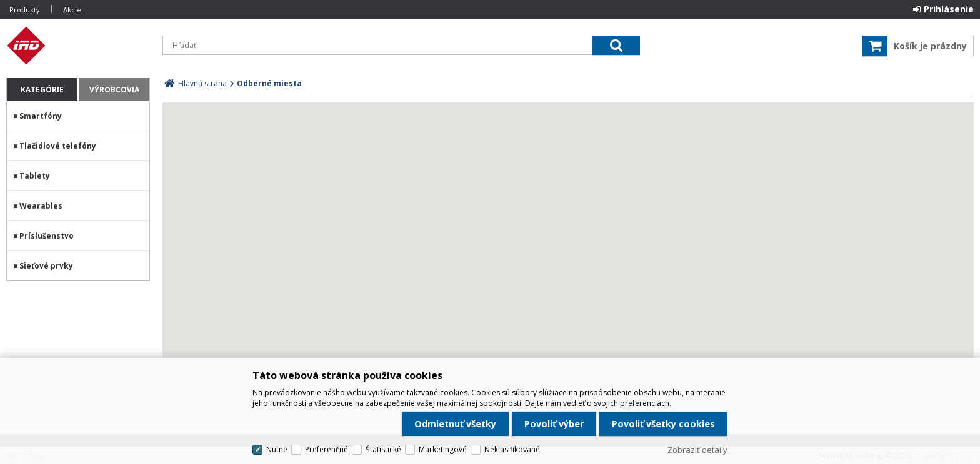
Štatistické (383, 449)
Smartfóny (41, 116)
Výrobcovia (114, 90)
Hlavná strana (202, 83)
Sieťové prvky (46, 266)
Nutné (277, 449)
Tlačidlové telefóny (58, 146)
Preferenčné (327, 449)
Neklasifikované (512, 449)
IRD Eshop (78, 46)
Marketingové (443, 449)
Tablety (35, 176)
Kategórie (42, 90)
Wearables (41, 206)
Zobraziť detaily (697, 450)
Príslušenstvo (47, 236)
